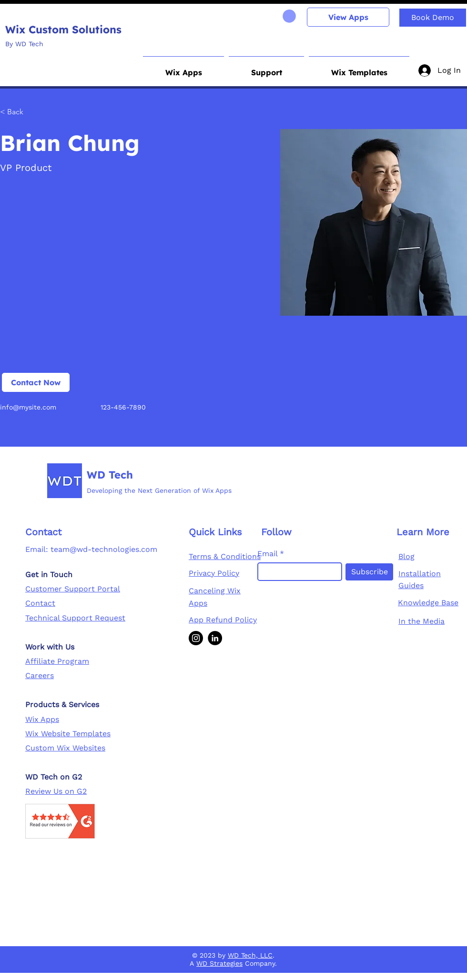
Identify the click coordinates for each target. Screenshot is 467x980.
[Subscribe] (369, 572)
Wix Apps (42, 719)
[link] (289, 16)
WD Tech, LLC (250, 955)
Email (267, 554)
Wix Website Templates (68, 734)
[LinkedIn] (215, 638)
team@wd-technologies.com (104, 549)
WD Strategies (219, 963)
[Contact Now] (36, 382)
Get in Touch (49, 575)
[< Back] (19, 112)
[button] (183, 68)
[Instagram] (196, 638)
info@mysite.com (28, 407)
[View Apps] (348, 17)
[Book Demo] (433, 18)
